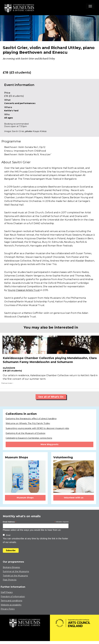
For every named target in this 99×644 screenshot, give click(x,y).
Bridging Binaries (11, 567)
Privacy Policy (8, 609)
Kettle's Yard (11, 111)
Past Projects (10, 580)
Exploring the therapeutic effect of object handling (31, 419)
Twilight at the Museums (15, 576)
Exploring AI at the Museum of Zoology (26, 433)
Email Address (10, 522)
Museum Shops (25, 498)
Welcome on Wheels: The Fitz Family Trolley (28, 424)
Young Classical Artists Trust (24, 290)
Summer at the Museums (16, 571)
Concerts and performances (20, 103)
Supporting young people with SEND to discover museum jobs (37, 428)
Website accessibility (11, 605)
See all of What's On (51, 397)
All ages (9, 118)
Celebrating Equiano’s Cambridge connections (29, 438)
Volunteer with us (74, 498)
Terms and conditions (11, 601)
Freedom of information (13, 597)
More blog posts (49, 444)
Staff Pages (7, 592)
